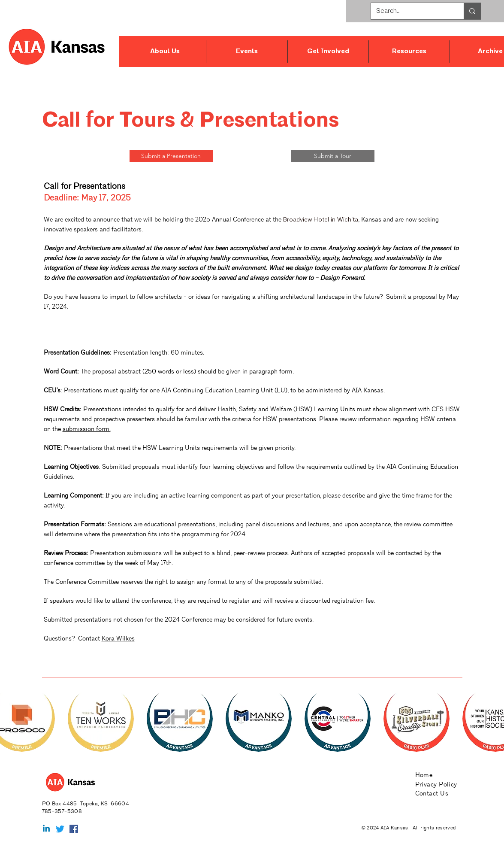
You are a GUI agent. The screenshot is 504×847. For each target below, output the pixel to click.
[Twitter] (60, 829)
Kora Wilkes (118, 638)
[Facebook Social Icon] (74, 829)
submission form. (87, 429)
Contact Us (432, 793)
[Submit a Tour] (333, 156)
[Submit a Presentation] (171, 156)
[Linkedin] (46, 829)
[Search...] (411, 11)
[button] (165, 52)
